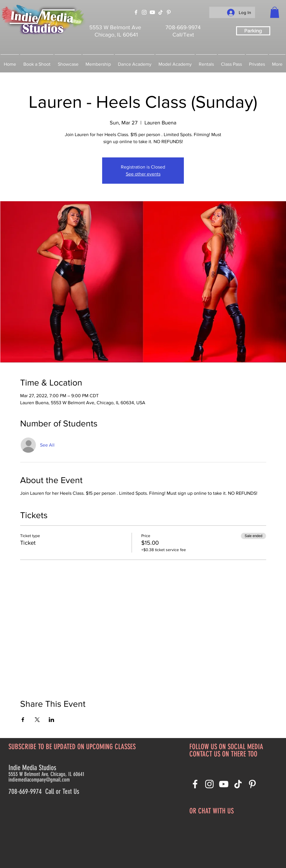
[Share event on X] (37, 720)
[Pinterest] (169, 12)
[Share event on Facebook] (23, 720)
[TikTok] (161, 12)
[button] (275, 12)
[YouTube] (152, 12)
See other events (143, 174)
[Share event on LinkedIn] (52, 720)
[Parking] (253, 31)
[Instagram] (144, 12)
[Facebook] (136, 12)
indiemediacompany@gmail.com (39, 780)
